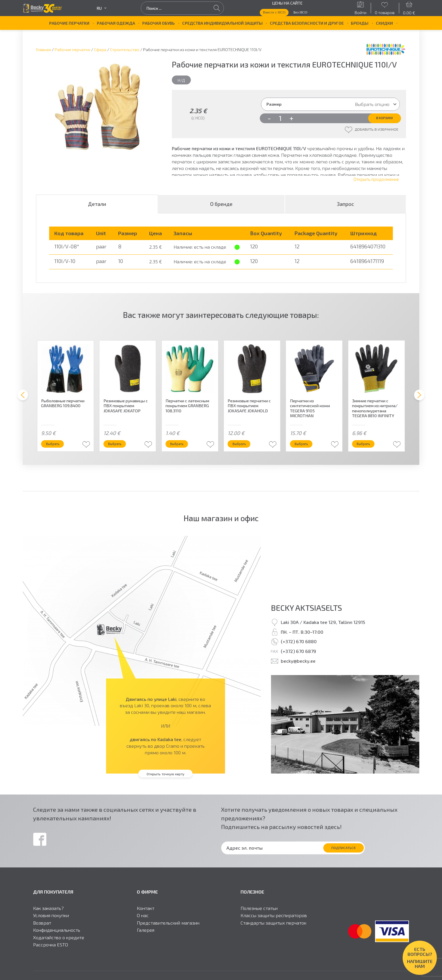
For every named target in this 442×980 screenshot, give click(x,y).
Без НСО (300, 12)
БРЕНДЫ (360, 23)
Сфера (100, 49)
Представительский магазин (168, 930)
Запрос (345, 210)
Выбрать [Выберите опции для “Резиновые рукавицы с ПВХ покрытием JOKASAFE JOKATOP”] (120, 449)
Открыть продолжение (376, 185)
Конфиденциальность (57, 937)
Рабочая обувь (158, 23)
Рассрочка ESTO (51, 952)
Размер (274, 104)
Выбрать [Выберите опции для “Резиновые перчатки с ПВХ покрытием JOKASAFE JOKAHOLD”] (245, 449)
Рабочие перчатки (69, 23)
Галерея (146, 937)
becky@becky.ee (298, 668)
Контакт (146, 915)
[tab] (97, 210)
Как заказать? (48, 915)
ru (101, 8)
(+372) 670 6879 (298, 658)
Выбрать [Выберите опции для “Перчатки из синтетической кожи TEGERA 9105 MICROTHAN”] (307, 449)
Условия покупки (51, 922)
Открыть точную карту (165, 780)
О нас (143, 922)
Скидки (384, 23)
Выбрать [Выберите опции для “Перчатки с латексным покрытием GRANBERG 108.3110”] (182, 449)
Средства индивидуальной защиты (222, 23)
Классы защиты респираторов (274, 922)
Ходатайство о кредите (59, 944)
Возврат (42, 930)
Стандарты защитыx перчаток (273, 930)
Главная (43, 49)
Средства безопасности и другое (307, 23)
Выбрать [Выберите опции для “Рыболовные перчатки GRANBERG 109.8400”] (58, 449)
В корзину (377, 119)
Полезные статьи (259, 915)
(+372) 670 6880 (299, 648)
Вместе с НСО (274, 12)
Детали (97, 210)
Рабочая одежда (116, 23)
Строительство (125, 49)
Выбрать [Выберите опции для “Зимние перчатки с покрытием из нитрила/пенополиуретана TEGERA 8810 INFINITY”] (369, 449)
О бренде (221, 210)
